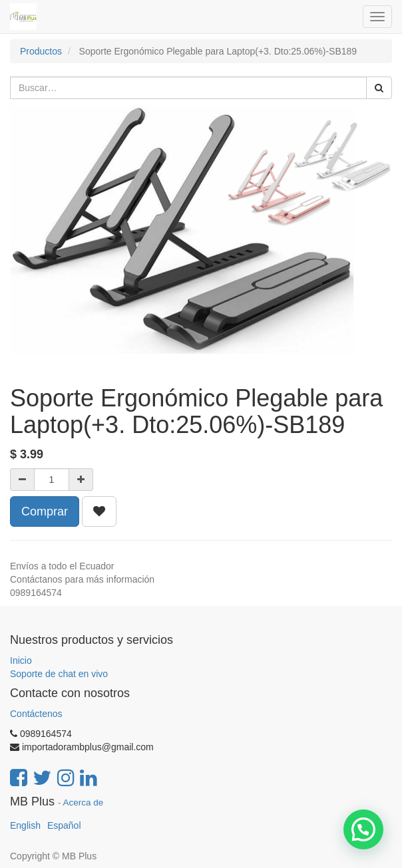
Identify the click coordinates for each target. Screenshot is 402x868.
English (25, 825)
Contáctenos (36, 714)
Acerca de (84, 802)
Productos (41, 51)
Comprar (45, 511)
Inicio (21, 660)
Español (64, 825)
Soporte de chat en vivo (59, 674)
